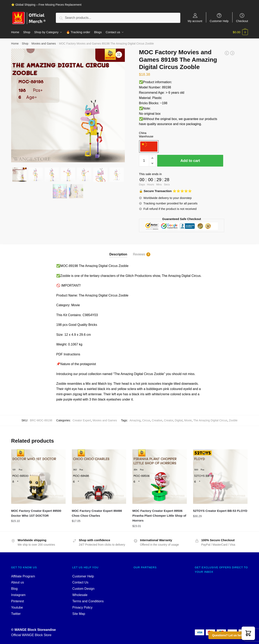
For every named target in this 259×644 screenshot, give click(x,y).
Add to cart (190, 160)
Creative (157, 420)
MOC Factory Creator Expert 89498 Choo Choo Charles (97, 513)
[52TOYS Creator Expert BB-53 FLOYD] (220, 476)
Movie (188, 420)
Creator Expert (82, 420)
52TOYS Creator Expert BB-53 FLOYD (220, 511)
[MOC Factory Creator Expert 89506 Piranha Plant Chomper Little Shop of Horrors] (160, 476)
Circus (146, 420)
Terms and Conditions (88, 601)
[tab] (118, 251)
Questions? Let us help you (231, 635)
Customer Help (219, 21)
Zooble (233, 420)
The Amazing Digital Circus (210, 420)
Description (118, 254)
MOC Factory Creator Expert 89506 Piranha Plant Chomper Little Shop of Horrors (159, 515)
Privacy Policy (83, 607)
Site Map (79, 614)
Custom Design (83, 588)
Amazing (135, 420)
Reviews (139, 254)
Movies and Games (44, 43)
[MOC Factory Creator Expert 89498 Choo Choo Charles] (99, 476)
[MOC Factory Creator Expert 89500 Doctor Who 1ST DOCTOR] (38, 476)
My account (195, 21)
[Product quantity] (144, 160)
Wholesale (80, 595)
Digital (179, 420)
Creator (169, 420)
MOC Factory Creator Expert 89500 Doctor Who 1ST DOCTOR (36, 513)
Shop (25, 43)
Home (15, 43)
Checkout (242, 21)
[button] (248, 633)
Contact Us (80, 582)
